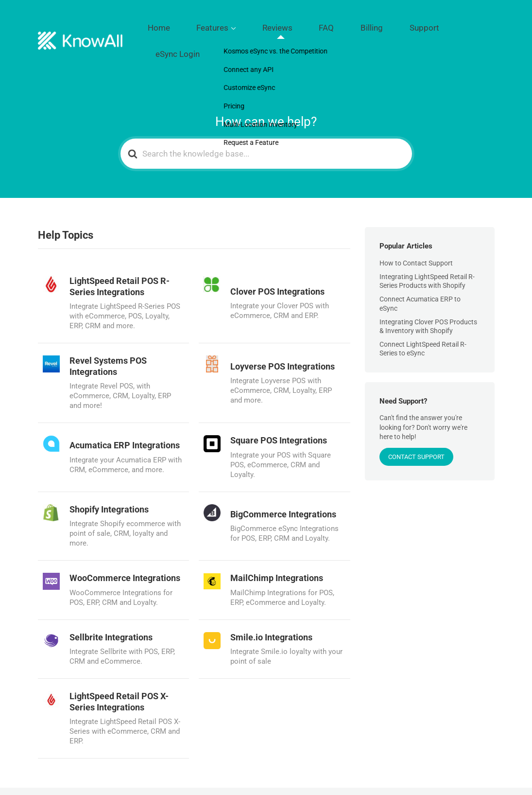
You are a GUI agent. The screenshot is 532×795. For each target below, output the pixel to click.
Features (267, 25)
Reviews (317, 25)
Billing (385, 25)
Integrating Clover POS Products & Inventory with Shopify (428, 294)
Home (228, 25)
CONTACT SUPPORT (416, 424)
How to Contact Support (416, 230)
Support (423, 25)
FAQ (353, 25)
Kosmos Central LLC (107, 775)
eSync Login (471, 25)
